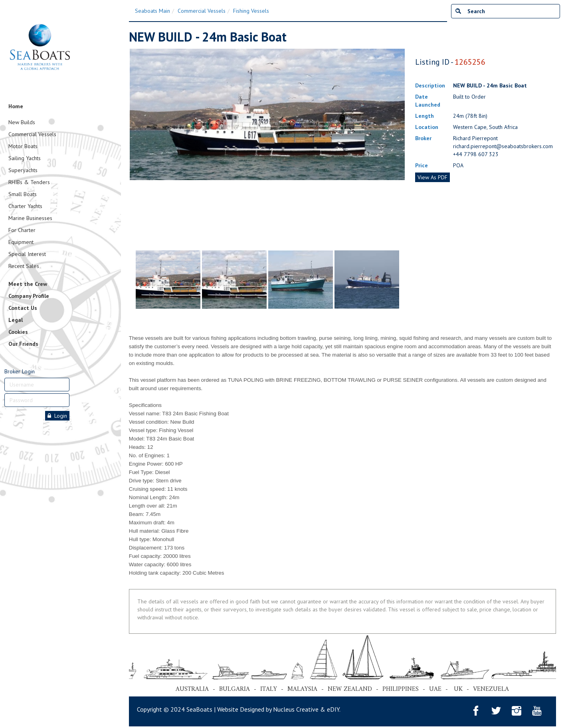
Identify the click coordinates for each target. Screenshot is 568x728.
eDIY (333, 709)
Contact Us (23, 308)
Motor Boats (23, 146)
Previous (133, 148)
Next (402, 148)
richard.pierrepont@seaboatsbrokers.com (503, 146)
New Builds (22, 122)
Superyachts (23, 170)
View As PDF (432, 177)
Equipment (21, 242)
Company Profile (29, 296)
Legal (16, 320)
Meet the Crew (28, 284)
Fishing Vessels (251, 11)
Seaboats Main (152, 11)
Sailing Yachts (25, 158)
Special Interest (27, 254)
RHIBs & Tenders (29, 182)
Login (57, 416)
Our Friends (23, 344)
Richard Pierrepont (475, 138)
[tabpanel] (168, 280)
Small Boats (23, 194)
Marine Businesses (30, 218)
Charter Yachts (25, 206)
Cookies (18, 332)
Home (16, 106)
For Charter (22, 230)
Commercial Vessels (32, 134)
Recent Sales (24, 266)
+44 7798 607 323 (476, 154)
